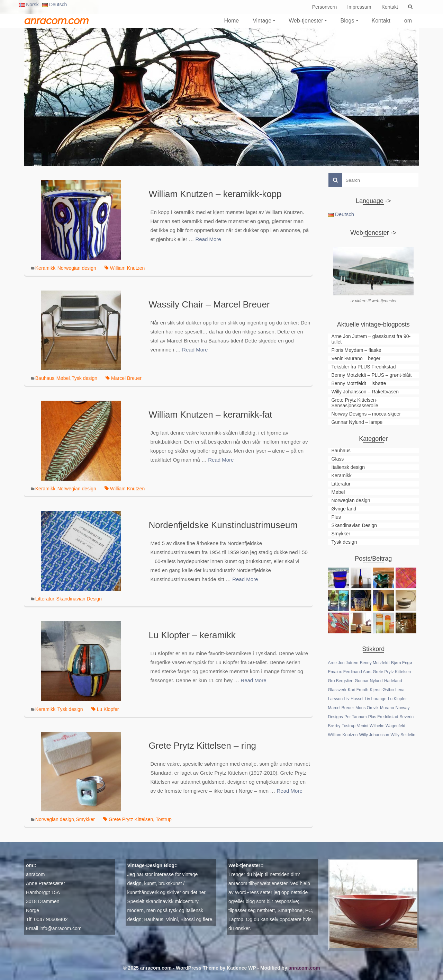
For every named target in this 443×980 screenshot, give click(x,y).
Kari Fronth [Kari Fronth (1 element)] (358, 690)
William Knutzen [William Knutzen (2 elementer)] (343, 735)
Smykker (85, 819)
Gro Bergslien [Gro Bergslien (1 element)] (341, 681)
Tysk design (84, 378)
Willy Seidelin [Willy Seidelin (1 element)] (403, 735)
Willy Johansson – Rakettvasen (365, 392)
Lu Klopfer (108, 709)
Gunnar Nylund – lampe (357, 422)
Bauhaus (45, 378)
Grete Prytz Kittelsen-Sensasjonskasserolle (355, 403)
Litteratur (45, 599)
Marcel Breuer (126, 378)
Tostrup (164, 819)
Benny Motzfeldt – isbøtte (359, 383)
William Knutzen (127, 268)
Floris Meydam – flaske (356, 350)
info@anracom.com (61, 928)
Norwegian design (77, 268)
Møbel (63, 378)
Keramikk (45, 268)
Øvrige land (344, 509)
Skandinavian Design (79, 599)
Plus (336, 517)
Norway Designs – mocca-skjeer (366, 414)
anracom (35, 874)
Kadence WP (241, 968)
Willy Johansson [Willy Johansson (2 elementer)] (374, 735)
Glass (338, 459)
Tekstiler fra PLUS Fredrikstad (364, 367)
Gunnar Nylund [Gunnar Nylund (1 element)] (369, 681)
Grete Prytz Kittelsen (131, 819)
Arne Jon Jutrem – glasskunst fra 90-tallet (371, 339)
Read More (208, 239)
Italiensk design (348, 467)
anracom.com (56, 21)
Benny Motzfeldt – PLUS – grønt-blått (372, 375)
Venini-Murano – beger (356, 358)
